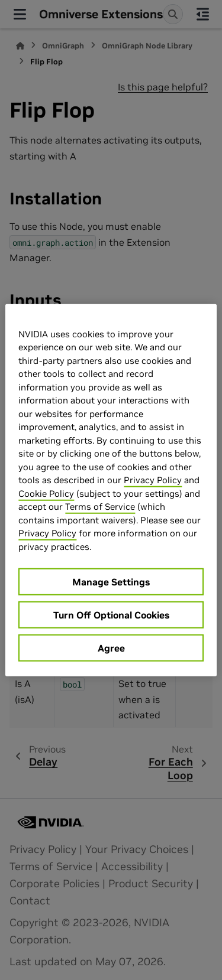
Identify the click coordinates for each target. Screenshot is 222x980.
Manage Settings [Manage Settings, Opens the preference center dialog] (111, 582)
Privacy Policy (153, 480)
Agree (111, 648)
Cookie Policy (46, 493)
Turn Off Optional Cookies (111, 615)
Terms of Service (100, 507)
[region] (111, 490)
